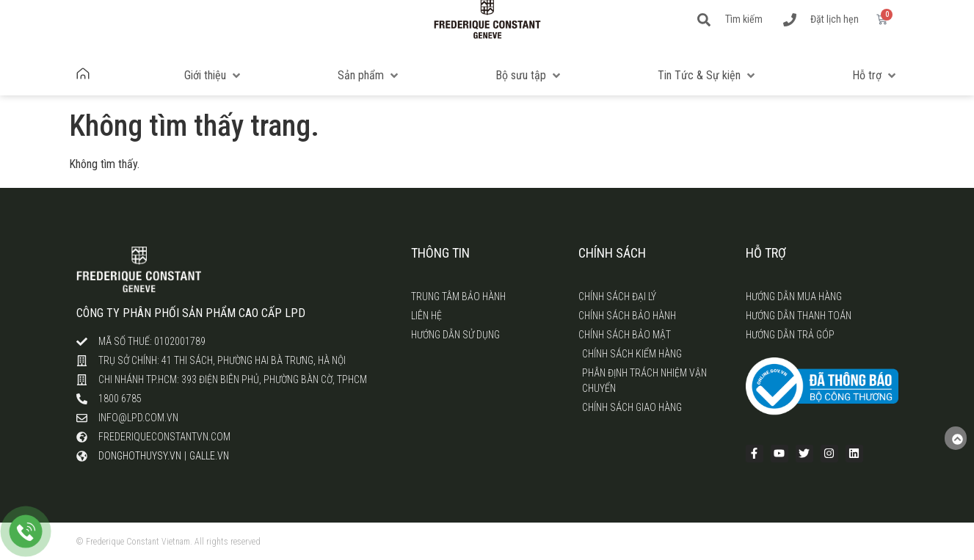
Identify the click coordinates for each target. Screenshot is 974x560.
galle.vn (209, 456)
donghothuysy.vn (140, 456)
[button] (214, 76)
